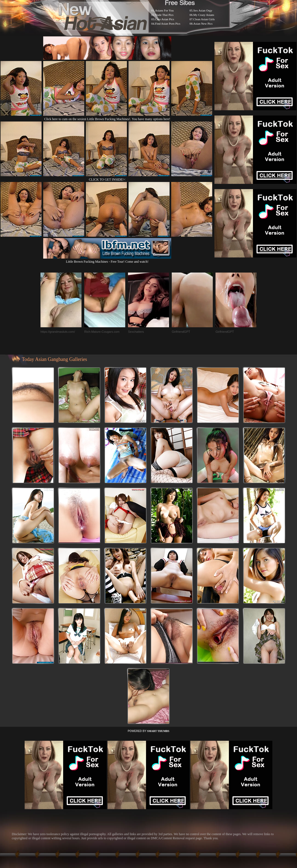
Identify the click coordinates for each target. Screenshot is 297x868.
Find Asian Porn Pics (168, 24)
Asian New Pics (203, 24)
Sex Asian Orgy (203, 10)
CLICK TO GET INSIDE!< (107, 180)
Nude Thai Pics (164, 15)
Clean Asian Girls (204, 19)
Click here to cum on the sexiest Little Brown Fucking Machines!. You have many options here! (107, 119)
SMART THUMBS (158, 731)
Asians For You (164, 10)
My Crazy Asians (204, 15)
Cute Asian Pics (165, 19)
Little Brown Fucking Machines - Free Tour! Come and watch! (107, 260)
